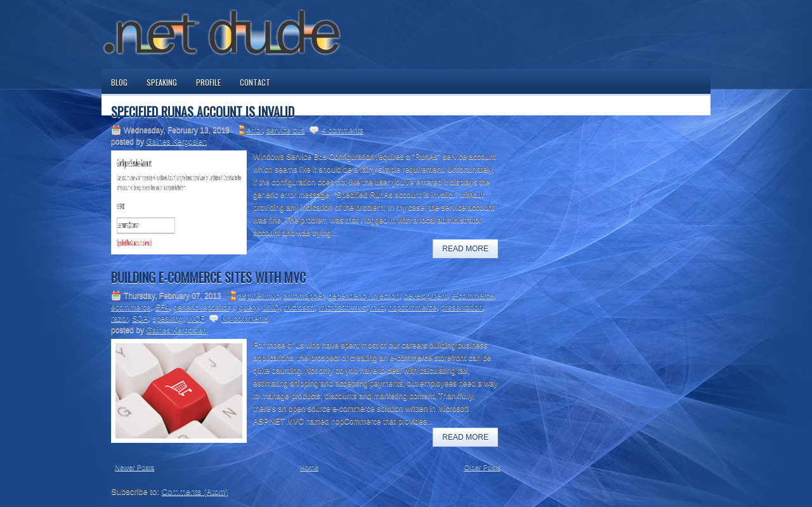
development (425, 296)
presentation (462, 307)
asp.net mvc (259, 296)
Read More (465, 249)
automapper (304, 296)
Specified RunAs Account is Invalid (203, 112)
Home (309, 467)
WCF (196, 319)
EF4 (162, 307)
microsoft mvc (343, 307)
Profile (208, 82)
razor (120, 319)
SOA (140, 319)
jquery (247, 307)
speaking (167, 319)
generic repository (203, 307)
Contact (255, 82)
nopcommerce (412, 307)
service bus (286, 130)
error (255, 130)
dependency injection (364, 296)
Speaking (162, 82)
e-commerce (473, 296)
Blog (119, 82)
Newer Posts (134, 467)
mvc (377, 307)
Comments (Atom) (195, 491)
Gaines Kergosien (176, 142)
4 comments (342, 130)
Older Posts (482, 467)
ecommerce (131, 307)
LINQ (271, 307)
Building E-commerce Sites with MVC (208, 277)
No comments (245, 319)
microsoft (299, 307)
